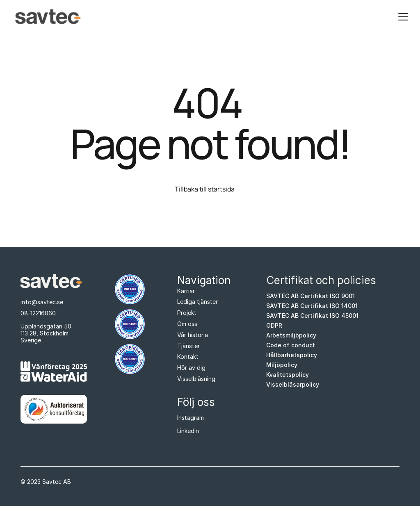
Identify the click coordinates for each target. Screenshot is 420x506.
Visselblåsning (196, 379)
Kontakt (188, 357)
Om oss (187, 324)
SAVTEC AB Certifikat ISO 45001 (312, 316)
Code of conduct (291, 345)
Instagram (191, 418)
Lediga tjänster (197, 302)
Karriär (186, 291)
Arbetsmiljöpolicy (291, 335)
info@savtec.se (42, 302)
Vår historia (193, 335)
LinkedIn (188, 431)
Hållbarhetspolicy (292, 355)
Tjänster (188, 346)
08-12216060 (38, 313)
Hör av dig (191, 368)
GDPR (274, 326)
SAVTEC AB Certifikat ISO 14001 (312, 306)
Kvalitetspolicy (288, 375)
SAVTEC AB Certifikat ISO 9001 (310, 296)
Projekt (187, 313)
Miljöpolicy (282, 365)
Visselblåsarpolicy (293, 385)
